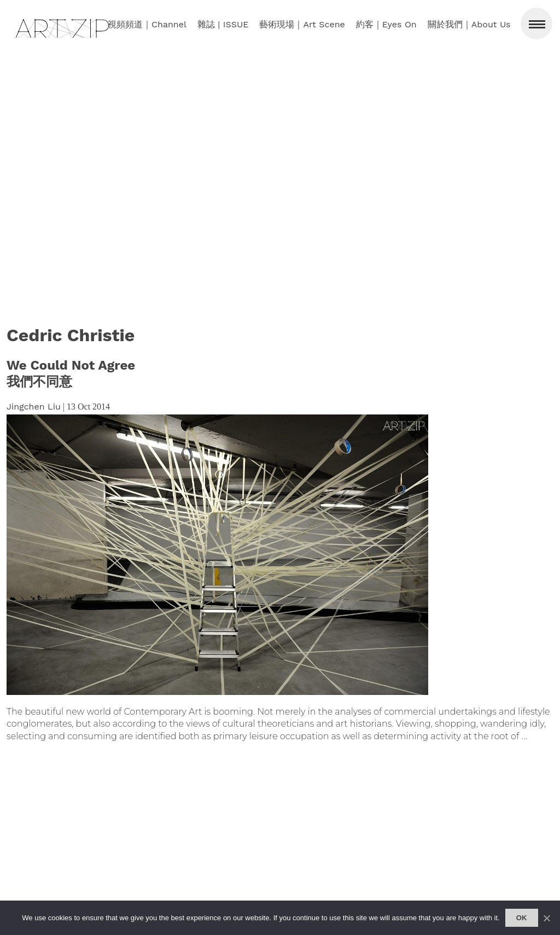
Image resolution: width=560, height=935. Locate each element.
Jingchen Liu (34, 407)
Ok (522, 918)
